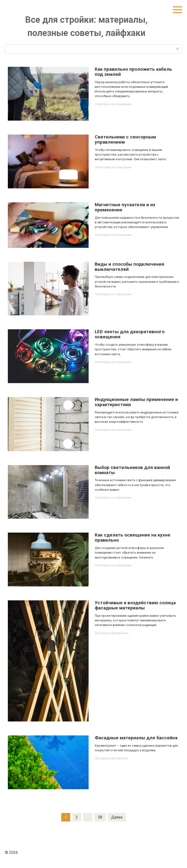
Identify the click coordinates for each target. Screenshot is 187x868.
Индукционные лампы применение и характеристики (136, 402)
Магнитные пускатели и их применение (125, 207)
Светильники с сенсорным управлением (125, 139)
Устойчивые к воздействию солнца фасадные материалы (135, 605)
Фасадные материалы (112, 633)
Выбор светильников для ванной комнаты (132, 470)
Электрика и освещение (114, 104)
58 (100, 817)
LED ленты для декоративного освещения (130, 334)
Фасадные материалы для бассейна (136, 738)
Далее (117, 817)
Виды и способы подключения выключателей (129, 267)
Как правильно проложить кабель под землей (133, 72)
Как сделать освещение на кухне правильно (133, 537)
